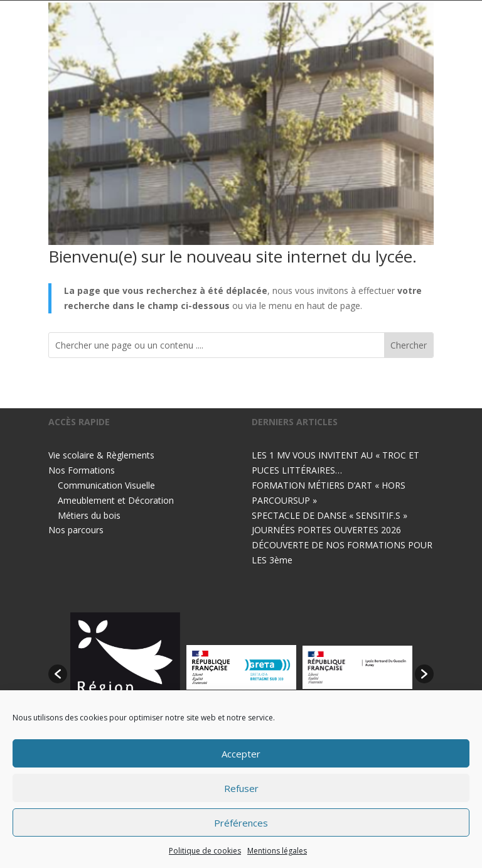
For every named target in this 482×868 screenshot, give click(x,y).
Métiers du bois (89, 515)
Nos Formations (82, 470)
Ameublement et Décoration (116, 500)
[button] (58, 674)
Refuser (241, 788)
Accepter (241, 754)
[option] (125, 667)
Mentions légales (277, 851)
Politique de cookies (205, 851)
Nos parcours (76, 530)
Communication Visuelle (106, 485)
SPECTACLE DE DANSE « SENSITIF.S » (329, 515)
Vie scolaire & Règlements (101, 455)
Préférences (241, 823)
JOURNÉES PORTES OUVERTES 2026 (326, 530)
